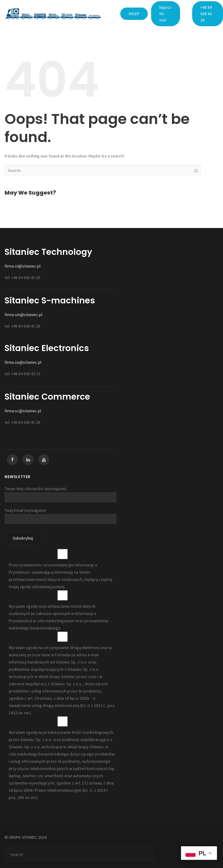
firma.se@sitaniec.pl (23, 362)
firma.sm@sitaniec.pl (23, 315)
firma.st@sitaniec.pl (23, 266)
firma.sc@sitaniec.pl (23, 411)
